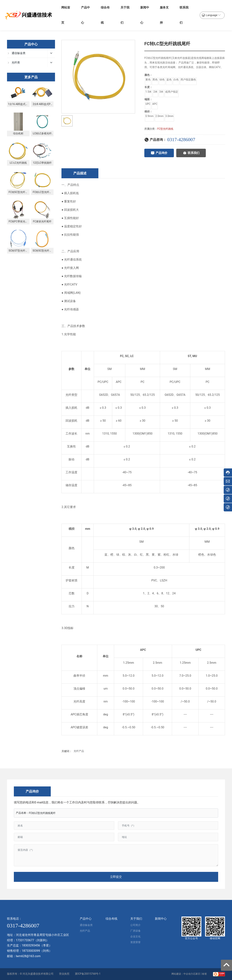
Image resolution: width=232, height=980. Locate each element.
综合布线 (105, 15)
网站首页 (66, 15)
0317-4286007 (181, 140)
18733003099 (31, 951)
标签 (204, 974)
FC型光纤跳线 (165, 129)
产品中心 (85, 15)
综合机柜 (18, 133)
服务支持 (164, 15)
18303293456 (31, 945)
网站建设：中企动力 (182, 974)
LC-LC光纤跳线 (18, 163)
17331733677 (25, 940)
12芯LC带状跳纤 (42, 163)
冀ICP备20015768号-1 (88, 974)
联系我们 (184, 15)
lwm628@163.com (28, 956)
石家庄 (197, 974)
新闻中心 (145, 15)
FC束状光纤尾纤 (42, 221)
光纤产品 (79, 751)
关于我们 (125, 15)
